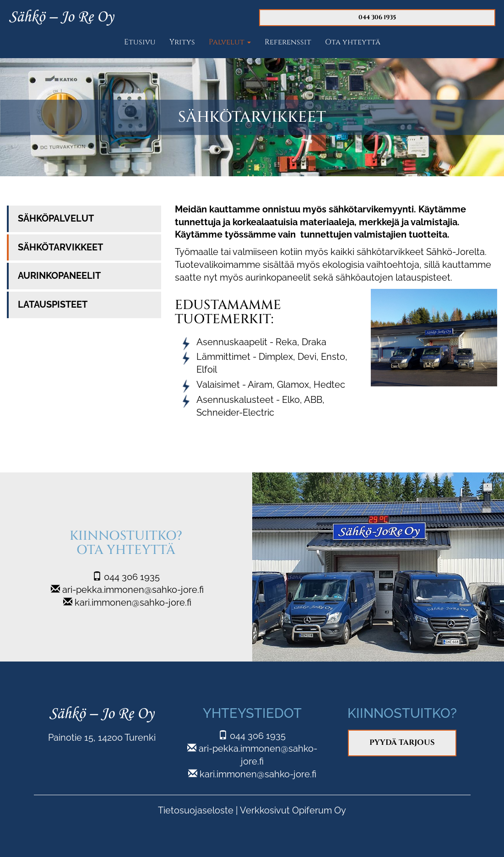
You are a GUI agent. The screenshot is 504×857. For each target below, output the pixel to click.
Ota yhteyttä (353, 42)
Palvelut (230, 42)
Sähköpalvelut (56, 219)
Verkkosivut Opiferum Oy (293, 811)
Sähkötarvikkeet (60, 247)
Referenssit (288, 42)
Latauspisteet (53, 305)
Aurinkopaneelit (59, 276)
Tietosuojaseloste (196, 811)
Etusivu (140, 42)
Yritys (182, 42)
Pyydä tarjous (402, 743)
